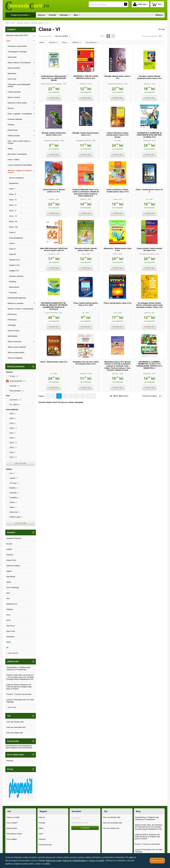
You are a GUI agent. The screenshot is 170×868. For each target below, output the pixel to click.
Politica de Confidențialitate (75, 860)
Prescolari (13, 293)
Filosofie (11, 125)
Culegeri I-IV (14, 271)
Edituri (41, 828)
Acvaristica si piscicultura (17, 46)
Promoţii (42, 823)
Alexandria (10, 637)
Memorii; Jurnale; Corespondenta (20, 309)
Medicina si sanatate (16, 303)
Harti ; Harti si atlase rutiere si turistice (19, 142)
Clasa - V (13, 211)
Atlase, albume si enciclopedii (19, 63)
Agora (9, 582)
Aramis (14, 478)
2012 (13, 457)
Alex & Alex (11, 631)
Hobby (10, 149)
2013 (13, 452)
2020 (13, 418)
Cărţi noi (42, 817)
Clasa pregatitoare (16, 238)
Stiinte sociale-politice (16, 352)
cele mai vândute (62, 36)
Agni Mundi (11, 577)
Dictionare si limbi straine (17, 103)
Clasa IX (12, 232)
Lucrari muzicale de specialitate (20, 165)
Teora (83, 254)
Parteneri (10, 761)
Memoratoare (14, 287)
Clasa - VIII (13, 227)
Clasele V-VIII (14, 265)
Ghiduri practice (14, 136)
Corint (13, 502)
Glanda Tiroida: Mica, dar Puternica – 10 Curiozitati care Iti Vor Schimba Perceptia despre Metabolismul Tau (20, 677)
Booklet (14, 488)
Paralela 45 (83, 84)
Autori (41, 834)
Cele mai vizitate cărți (15, 733)
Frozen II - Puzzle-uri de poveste (19, 694)
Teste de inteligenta (15, 358)
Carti (8, 41)
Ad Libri (9, 544)
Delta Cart (15, 512)
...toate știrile (11, 707)
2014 (13, 447)
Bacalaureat (14, 183)
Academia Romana (14, 538)
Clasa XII (13, 254)
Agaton (9, 571)
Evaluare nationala (15, 119)
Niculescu (147, 84)
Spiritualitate (12, 336)
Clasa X (12, 243)
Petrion (115, 254)
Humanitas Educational (115, 84)
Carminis (147, 313)
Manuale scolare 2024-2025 (17, 35)
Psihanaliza (12, 320)
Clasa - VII (13, 221)
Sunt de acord (157, 860)
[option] (21, 787)
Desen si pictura (14, 97)
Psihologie (12, 325)
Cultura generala (14, 92)
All (115, 141)
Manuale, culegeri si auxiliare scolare (20, 172)
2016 (13, 438)
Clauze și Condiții (97, 860)
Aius (8, 598)
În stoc (14, 376)
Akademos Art (12, 604)
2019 (13, 423)
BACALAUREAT (14, 68)
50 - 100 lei (15, 405)
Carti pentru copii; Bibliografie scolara (19, 85)
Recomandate (17, 391)
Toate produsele (18, 381)
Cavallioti (51, 199)
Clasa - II (12, 194)
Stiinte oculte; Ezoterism (17, 347)
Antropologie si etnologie (17, 52)
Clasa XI (12, 249)
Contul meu (140, 4)
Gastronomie (13, 130)
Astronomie (12, 57)
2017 (13, 433)
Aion (8, 593)
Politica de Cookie (54, 860)
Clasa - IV (13, 205)
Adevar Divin (11, 560)
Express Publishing (52, 313)
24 (161, 36)
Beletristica (12, 73)
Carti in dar (12, 79)
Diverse (11, 108)
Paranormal (12, 314)
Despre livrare (12, 828)
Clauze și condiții (13, 817)
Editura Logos (16, 517)
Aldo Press (11, 626)
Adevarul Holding (13, 566)
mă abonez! (85, 828)
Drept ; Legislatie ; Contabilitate (20, 114)
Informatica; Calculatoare (17, 154)
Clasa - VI (13, 216)
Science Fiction (14, 331)
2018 (13, 428)
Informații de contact (14, 834)
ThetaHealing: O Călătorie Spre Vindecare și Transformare (18, 668)
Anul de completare (16, 178)
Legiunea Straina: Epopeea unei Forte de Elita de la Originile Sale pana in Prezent (19, 687)
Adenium (10, 555)
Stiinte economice (15, 342)
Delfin (13, 507)
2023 (13, 414)
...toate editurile (12, 653)
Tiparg (115, 199)
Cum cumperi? (12, 823)
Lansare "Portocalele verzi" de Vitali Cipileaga (20, 701)
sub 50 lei (16, 400)
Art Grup (14, 483)
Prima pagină (11, 839)
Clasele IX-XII (14, 260)
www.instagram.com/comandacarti (19, 748)
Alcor (8, 615)
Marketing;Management (17, 298)
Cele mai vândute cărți (15, 722)
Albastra (10, 609)
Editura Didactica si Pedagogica (52, 84)
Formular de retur (45, 845)
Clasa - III (13, 200)
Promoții (15, 386)
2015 (13, 443)
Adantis (9, 549)
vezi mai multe (21, 463)
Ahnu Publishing (13, 587)
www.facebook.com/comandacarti (19, 746)
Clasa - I (12, 189)
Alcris (8, 620)
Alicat (8, 642)
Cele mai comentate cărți (16, 727)
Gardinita (13, 282)
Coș (156, 4)
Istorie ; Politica (14, 160)
